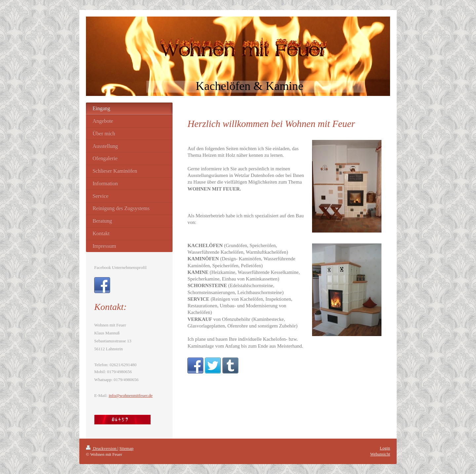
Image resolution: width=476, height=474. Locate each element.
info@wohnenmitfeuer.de (131, 395)
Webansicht (380, 454)
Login (385, 448)
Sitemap (126, 448)
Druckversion (102, 448)
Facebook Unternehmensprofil (120, 267)
